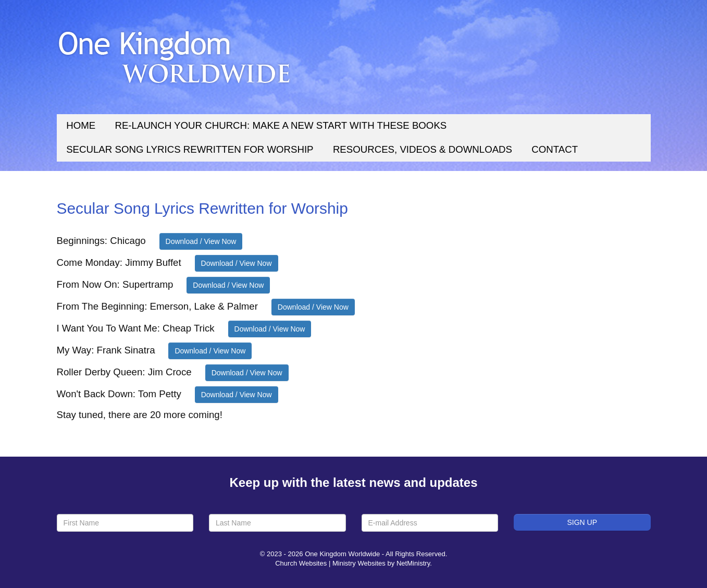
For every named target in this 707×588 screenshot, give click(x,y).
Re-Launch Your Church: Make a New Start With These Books (281, 125)
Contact (555, 149)
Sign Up (582, 522)
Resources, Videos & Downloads (423, 149)
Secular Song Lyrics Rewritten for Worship (190, 149)
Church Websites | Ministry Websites (331, 563)
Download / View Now (201, 241)
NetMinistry (413, 563)
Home (81, 125)
